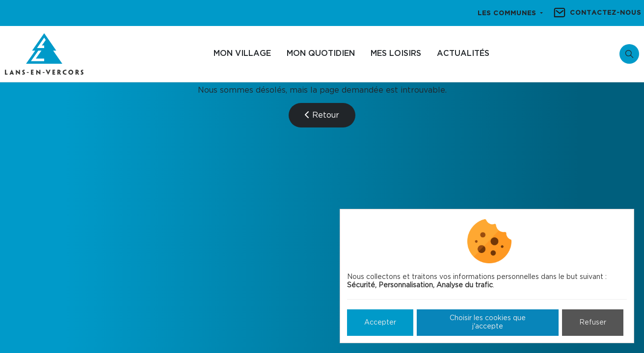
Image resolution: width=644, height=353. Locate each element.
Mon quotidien (321, 53)
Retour (322, 115)
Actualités (463, 53)
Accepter (380, 323)
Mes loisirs (396, 53)
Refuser (593, 323)
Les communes (508, 13)
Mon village (242, 53)
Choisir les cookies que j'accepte (488, 322)
